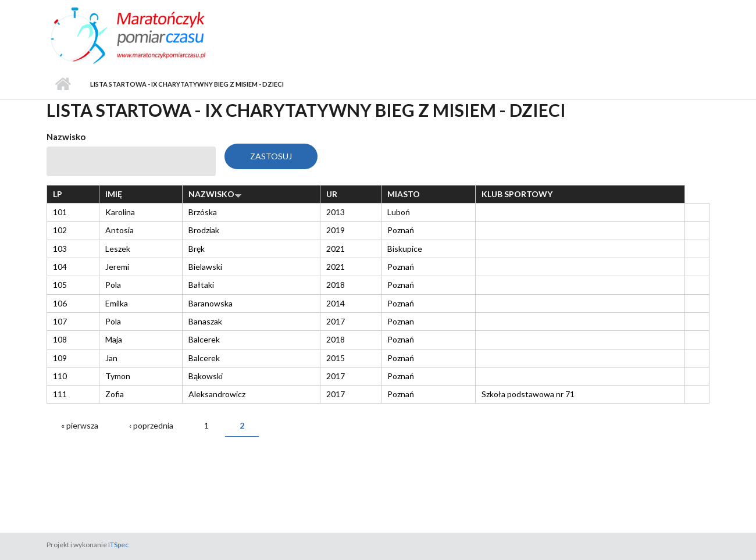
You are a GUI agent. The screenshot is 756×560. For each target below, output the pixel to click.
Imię (114, 194)
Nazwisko (66, 137)
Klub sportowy (517, 194)
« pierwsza (80, 425)
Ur (332, 194)
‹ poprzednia (151, 425)
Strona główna (63, 84)
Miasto (404, 194)
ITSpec (118, 545)
